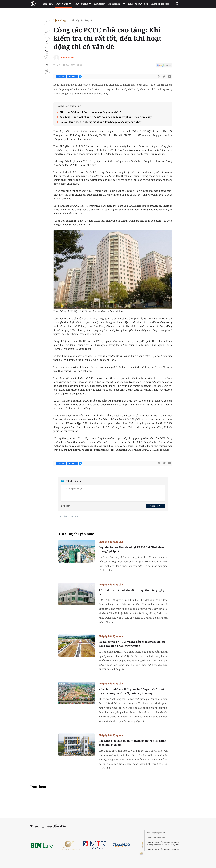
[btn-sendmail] (170, 77)
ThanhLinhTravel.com (156, 837)
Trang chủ (48, 4)
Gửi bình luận (155, 506)
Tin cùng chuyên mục (76, 534)
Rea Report (100, 4)
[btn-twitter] (164, 77)
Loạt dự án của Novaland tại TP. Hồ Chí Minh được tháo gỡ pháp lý (132, 549)
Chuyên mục (63, 4)
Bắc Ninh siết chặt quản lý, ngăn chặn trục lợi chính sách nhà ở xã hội (133, 743)
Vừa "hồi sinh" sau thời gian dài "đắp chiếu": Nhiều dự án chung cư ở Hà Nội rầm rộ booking (132, 691)
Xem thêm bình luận (69, 516)
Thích (73, 77)
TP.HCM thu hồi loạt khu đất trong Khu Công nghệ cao (131, 592)
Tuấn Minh (67, 57)
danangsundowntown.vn (157, 844)
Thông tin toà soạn (160, 4)
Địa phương (60, 20)
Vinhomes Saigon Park (156, 833)
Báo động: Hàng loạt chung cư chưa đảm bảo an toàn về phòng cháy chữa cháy (106, 117)
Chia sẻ (61, 77)
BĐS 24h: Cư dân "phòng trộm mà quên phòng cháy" (90, 112)
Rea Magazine (117, 4)
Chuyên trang (83, 4)
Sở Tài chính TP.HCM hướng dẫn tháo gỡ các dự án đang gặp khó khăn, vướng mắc (132, 644)
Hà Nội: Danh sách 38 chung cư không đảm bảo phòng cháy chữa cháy (100, 122)
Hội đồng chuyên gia (138, 4)
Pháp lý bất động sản (82, 20)
